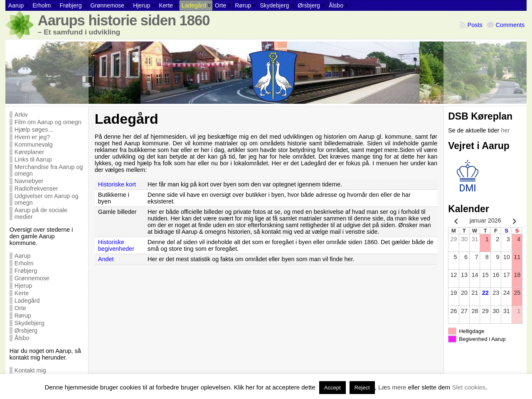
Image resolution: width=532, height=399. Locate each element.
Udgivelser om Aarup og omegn (47, 199)
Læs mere (392, 387)
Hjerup (23, 286)
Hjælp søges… (34, 130)
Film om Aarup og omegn (48, 122)
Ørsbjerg (26, 330)
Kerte (22, 293)
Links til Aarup (33, 159)
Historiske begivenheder (116, 245)
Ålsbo (22, 338)
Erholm (24, 263)
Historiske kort (117, 184)
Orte (20, 308)
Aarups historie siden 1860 (124, 20)
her (505, 130)
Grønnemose (32, 278)
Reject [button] (362, 388)
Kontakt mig (30, 370)
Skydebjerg (30, 323)
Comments (510, 25)
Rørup (23, 316)
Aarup (22, 256)
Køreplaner (29, 152)
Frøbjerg (26, 271)
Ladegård (27, 301)
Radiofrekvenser (36, 188)
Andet (106, 259)
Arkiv (21, 115)
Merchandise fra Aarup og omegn (49, 170)
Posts (475, 25)
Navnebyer (29, 181)
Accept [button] (332, 388)
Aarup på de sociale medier (41, 213)
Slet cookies (469, 387)
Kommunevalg (34, 144)
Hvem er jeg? (32, 137)
